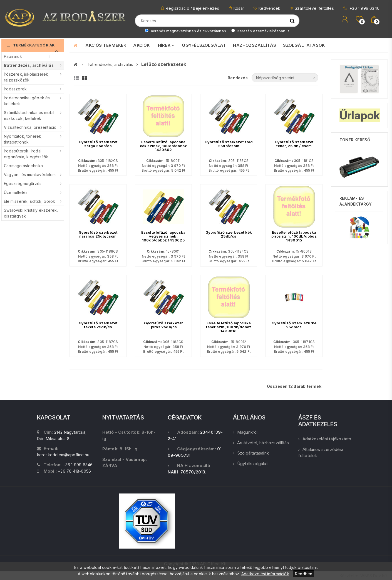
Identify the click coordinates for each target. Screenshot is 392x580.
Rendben (304, 574)
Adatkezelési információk (265, 574)
